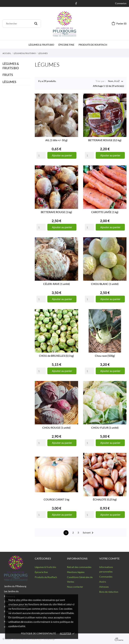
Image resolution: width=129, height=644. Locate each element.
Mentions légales (76, 572)
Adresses (104, 587)
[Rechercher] (22, 24)
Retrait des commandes (79, 567)
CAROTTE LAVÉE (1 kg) (105, 212)
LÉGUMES (9, 82)
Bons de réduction (109, 592)
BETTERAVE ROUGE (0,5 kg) (105, 140)
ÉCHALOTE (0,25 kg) (105, 499)
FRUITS (8, 75)
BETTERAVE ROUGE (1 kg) (56, 212)
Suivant (89, 533)
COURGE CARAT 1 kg (56, 499)
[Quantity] (41, 155)
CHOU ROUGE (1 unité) (56, 428)
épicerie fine (66, 45)
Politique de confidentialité (38, 633)
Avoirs (103, 582)
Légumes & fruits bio (41, 45)
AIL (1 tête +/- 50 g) (56, 140)
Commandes (106, 577)
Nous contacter (75, 587)
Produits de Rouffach (93, 45)
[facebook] (76, 3)
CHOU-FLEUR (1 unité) (105, 428)
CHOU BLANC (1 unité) (105, 284)
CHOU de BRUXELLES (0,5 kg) (56, 356)
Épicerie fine (41, 572)
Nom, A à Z (114, 81)
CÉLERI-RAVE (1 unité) (57, 284)
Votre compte (109, 558)
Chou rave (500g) (105, 356)
